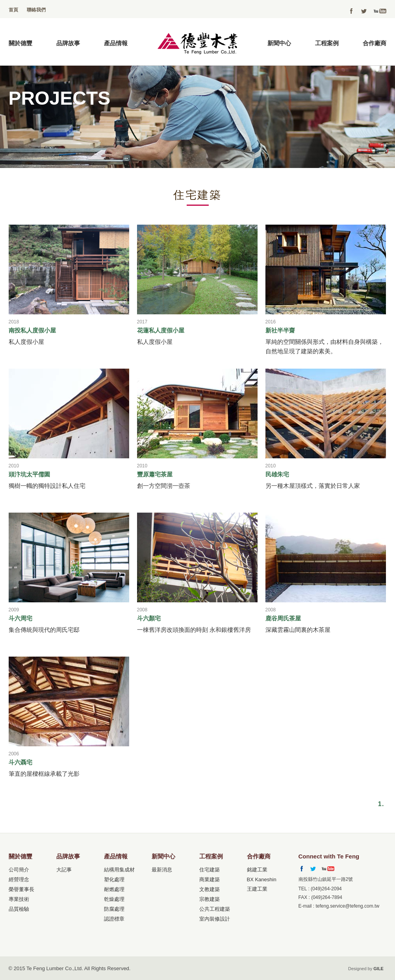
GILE (378, 969)
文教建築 (210, 889)
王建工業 (257, 889)
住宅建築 (210, 870)
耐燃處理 (114, 889)
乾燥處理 (114, 899)
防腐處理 (114, 909)
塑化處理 (114, 879)
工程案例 (327, 43)
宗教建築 (210, 899)
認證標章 (114, 919)
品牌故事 (68, 43)
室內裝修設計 (215, 919)
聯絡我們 (36, 10)
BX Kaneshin (262, 879)
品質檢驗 (19, 909)
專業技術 (19, 899)
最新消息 (162, 870)
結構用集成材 (119, 870)
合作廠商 (375, 43)
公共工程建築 (215, 909)
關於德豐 (20, 43)
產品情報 (116, 43)
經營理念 (19, 879)
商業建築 (210, 879)
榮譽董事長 (21, 889)
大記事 (64, 870)
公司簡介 (19, 870)
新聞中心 (279, 43)
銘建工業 (257, 870)
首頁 (13, 10)
